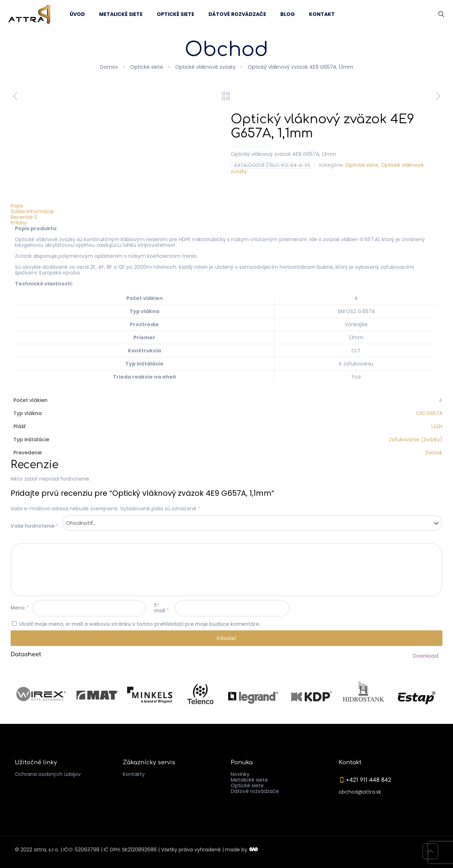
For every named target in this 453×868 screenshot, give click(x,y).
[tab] (226, 206)
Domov (109, 67)
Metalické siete (249, 780)
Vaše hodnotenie (35, 526)
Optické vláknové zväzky (205, 67)
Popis (17, 206)
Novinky (240, 774)
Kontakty (134, 774)
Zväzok (434, 453)
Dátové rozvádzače (255, 791)
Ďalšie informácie (32, 211)
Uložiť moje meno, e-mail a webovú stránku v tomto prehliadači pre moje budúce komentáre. (140, 624)
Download (426, 656)
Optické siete (147, 67)
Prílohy (19, 223)
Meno (20, 608)
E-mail (162, 608)
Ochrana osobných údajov (48, 774)
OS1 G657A (429, 413)
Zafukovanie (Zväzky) (416, 439)
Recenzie (24, 217)
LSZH (437, 426)
